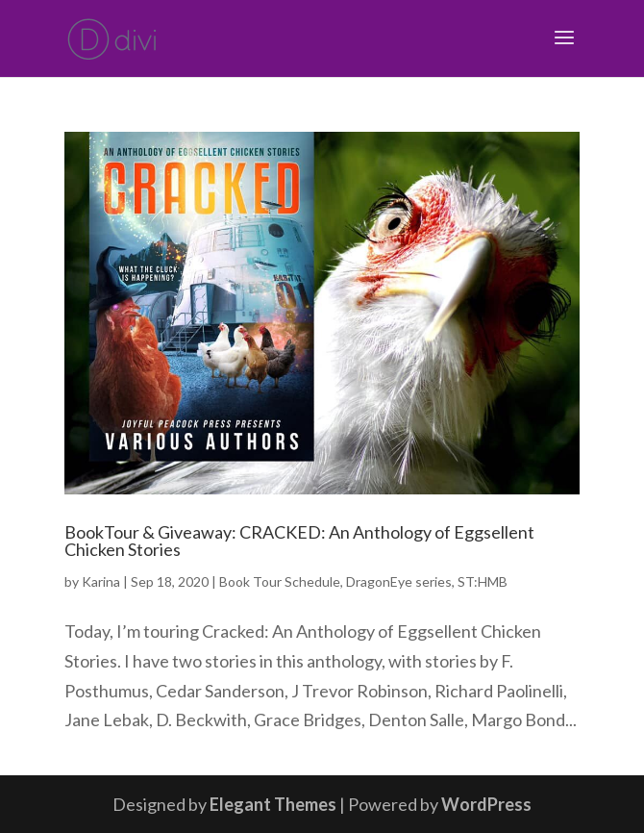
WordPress (486, 804)
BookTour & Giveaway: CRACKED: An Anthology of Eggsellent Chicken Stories (299, 541)
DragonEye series (399, 581)
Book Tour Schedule (280, 581)
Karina (101, 581)
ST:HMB (483, 581)
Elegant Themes (273, 804)
